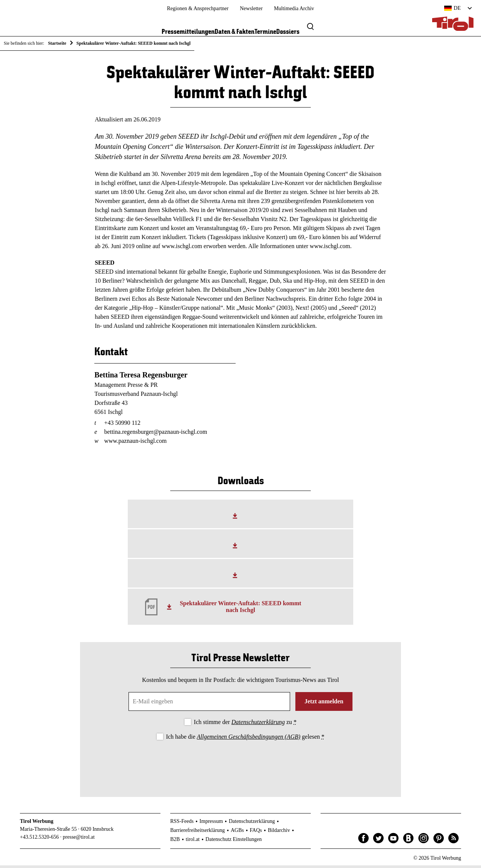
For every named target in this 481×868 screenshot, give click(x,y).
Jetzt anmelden (324, 704)
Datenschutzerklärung (258, 725)
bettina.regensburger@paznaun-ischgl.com (156, 434)
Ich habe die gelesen (245, 739)
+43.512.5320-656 (39, 840)
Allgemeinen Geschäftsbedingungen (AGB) (249, 739)
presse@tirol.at (79, 840)
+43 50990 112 (122, 425)
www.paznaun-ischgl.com (135, 443)
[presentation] (240, 765)
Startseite (57, 43)
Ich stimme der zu (245, 725)
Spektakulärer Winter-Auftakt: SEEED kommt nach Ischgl (240, 610)
